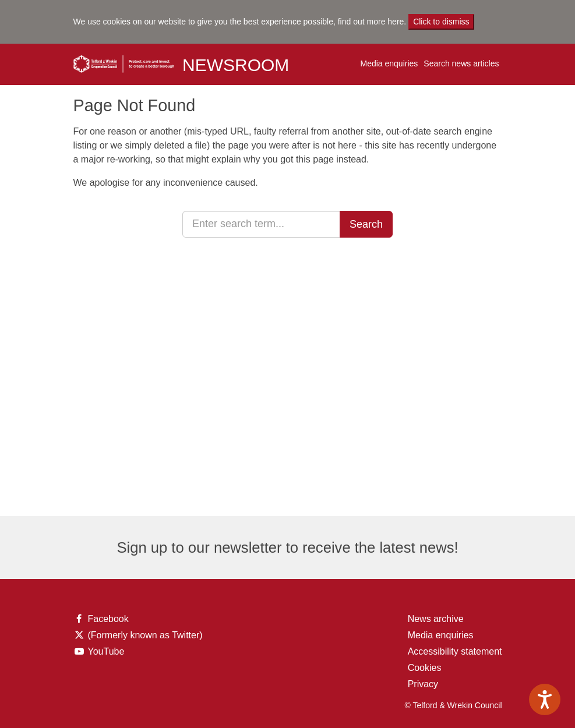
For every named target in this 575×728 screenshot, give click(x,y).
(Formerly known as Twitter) (138, 635)
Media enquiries (389, 63)
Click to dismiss (441, 22)
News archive (436, 619)
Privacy (423, 684)
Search (366, 224)
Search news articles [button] (461, 63)
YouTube (101, 652)
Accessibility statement (455, 651)
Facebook (101, 619)
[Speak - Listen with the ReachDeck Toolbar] (545, 699)
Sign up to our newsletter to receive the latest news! (287, 547)
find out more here (371, 22)
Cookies (425, 668)
